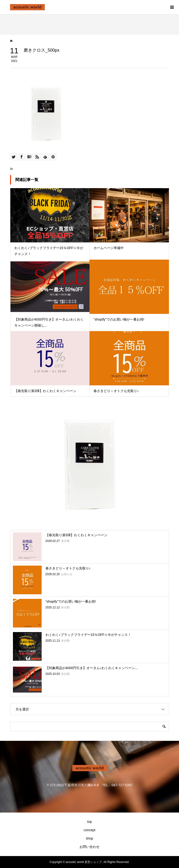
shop (89, 838)
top (89, 822)
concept (89, 830)
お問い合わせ (89, 847)
